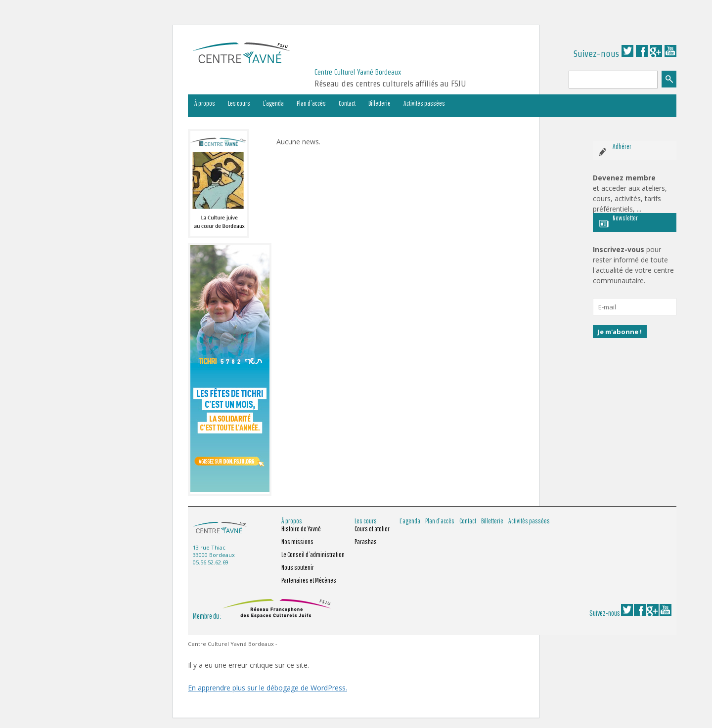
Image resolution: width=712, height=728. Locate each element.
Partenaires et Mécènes (309, 580)
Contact (347, 103)
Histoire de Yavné (301, 529)
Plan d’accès (311, 103)
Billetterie (379, 103)
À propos (205, 103)
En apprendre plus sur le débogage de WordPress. (267, 688)
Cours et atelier (372, 529)
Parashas (366, 542)
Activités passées (424, 103)
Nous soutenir (298, 567)
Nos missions (297, 542)
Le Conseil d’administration (313, 555)
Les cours (239, 103)
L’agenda (273, 103)
